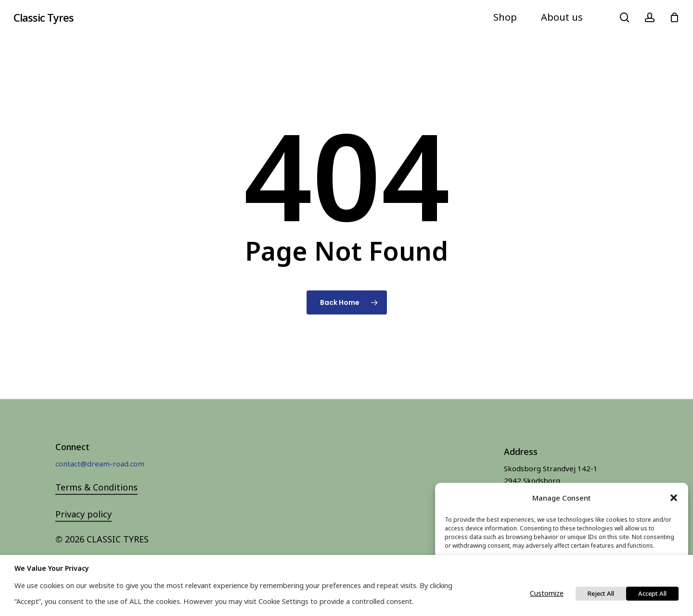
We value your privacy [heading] (52, 568)
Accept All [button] (652, 593)
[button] (674, 498)
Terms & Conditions (96, 487)
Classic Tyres (44, 17)
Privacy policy (83, 514)
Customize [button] (547, 593)
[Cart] (674, 17)
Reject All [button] (601, 593)
